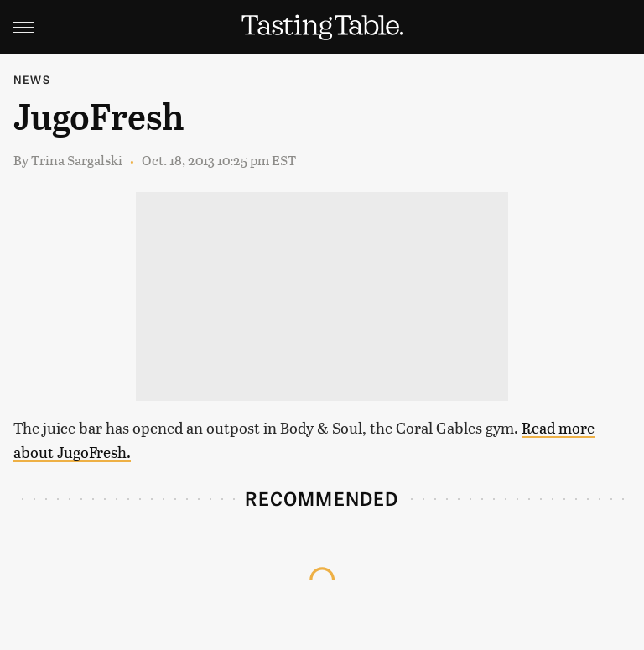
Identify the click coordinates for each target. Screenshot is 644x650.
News (32, 79)
